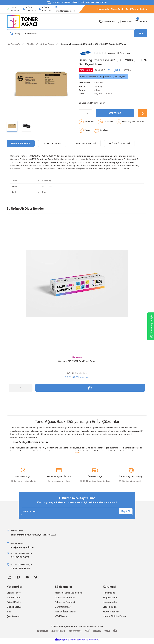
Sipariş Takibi (110, 607)
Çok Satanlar (14, 617)
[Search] (77, 33)
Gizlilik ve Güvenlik (65, 598)
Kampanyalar (110, 602)
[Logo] (22, 21)
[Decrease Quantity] (14, 388)
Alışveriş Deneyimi (119, 143)
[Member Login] (124, 21)
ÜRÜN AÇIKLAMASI (21, 143)
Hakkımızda (109, 593)
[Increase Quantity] (27, 388)
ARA (141, 33)
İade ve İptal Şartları (65, 612)
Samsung (99, 86)
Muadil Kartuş (14, 607)
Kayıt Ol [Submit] (126, 512)
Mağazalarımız (111, 598)
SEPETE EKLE (114, 113)
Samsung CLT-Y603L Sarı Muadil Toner (77, 361)
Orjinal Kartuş (14, 602)
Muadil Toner (14, 598)
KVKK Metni (61, 617)
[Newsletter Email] (77, 512)
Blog (9, 612)
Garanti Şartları (63, 607)
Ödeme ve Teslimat (65, 602)
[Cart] (141, 21)
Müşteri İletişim (111, 612)
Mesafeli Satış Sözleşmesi (69, 593)
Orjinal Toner (14, 593)
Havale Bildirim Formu (114, 617)
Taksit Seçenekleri (85, 143)
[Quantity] (85, 113)
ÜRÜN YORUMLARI (52, 143)
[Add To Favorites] (142, 113)
